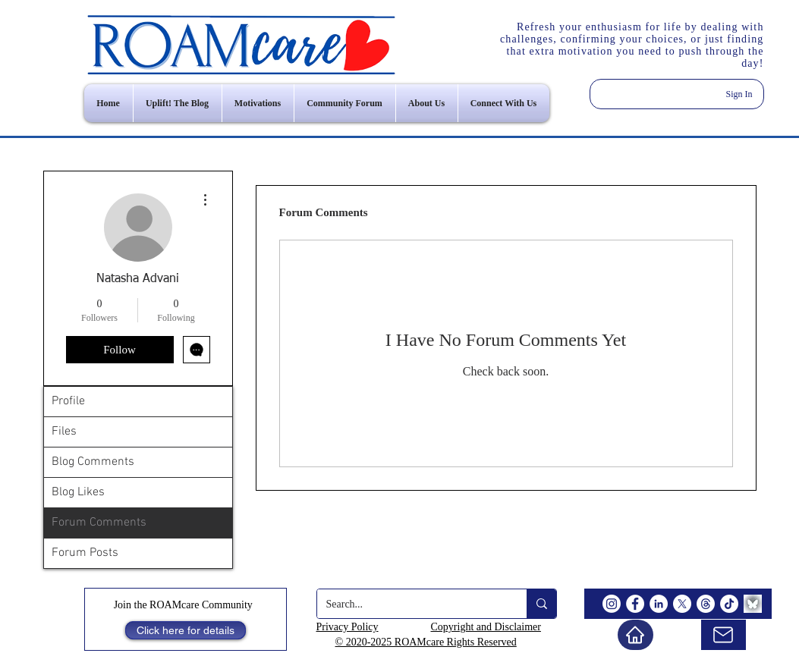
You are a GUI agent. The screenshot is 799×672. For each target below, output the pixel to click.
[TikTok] (729, 604)
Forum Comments (99, 523)
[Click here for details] (186, 630)
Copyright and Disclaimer (486, 627)
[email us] (724, 635)
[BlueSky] (753, 604)
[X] (682, 604)
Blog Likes (78, 492)
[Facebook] (635, 604)
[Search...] (411, 604)
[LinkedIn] (659, 604)
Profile (68, 401)
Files (64, 432)
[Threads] (706, 604)
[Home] (635, 635)
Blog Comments (93, 462)
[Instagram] (612, 604)
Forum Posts (85, 553)
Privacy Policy (348, 627)
